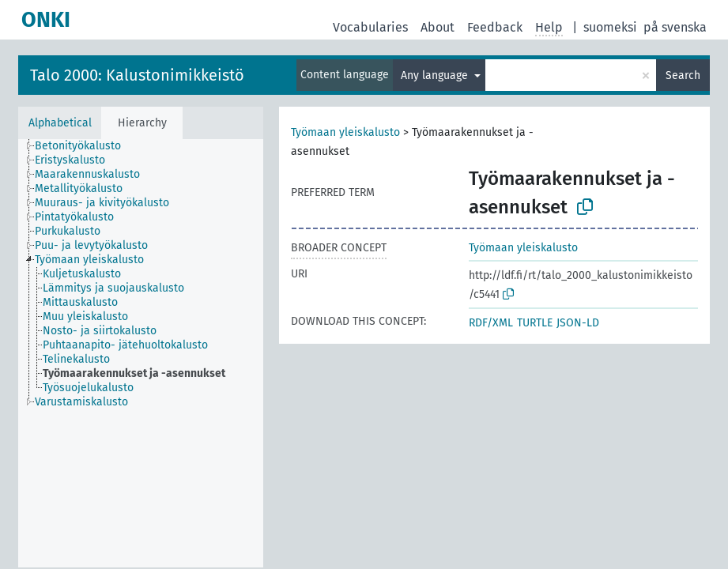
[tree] (141, 353)
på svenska (675, 27)
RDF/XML (491, 323)
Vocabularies (370, 27)
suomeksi (610, 27)
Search (683, 75)
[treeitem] (85, 146)
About (438, 27)
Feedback (495, 27)
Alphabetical (60, 123)
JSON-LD (578, 323)
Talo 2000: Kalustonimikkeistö (137, 75)
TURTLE (535, 323)
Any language (436, 75)
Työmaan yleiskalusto (345, 132)
